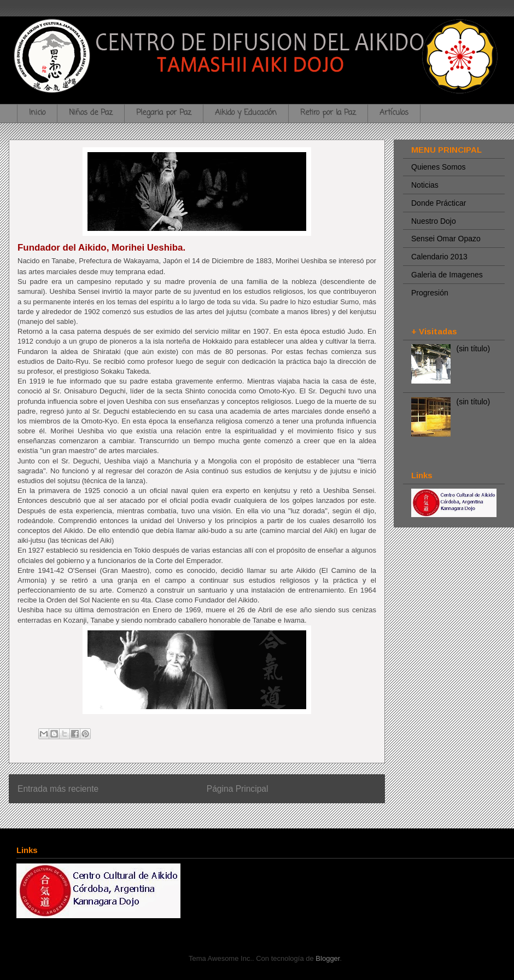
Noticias (425, 185)
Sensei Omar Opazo (446, 239)
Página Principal (238, 789)
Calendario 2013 (439, 257)
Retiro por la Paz (328, 113)
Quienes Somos (439, 167)
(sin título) (473, 349)
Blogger (328, 958)
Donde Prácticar (439, 203)
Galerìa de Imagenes (447, 275)
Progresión (430, 293)
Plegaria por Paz (164, 113)
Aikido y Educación (246, 113)
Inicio (37, 113)
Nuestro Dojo (434, 221)
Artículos (394, 113)
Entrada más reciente (58, 789)
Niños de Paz (91, 113)
